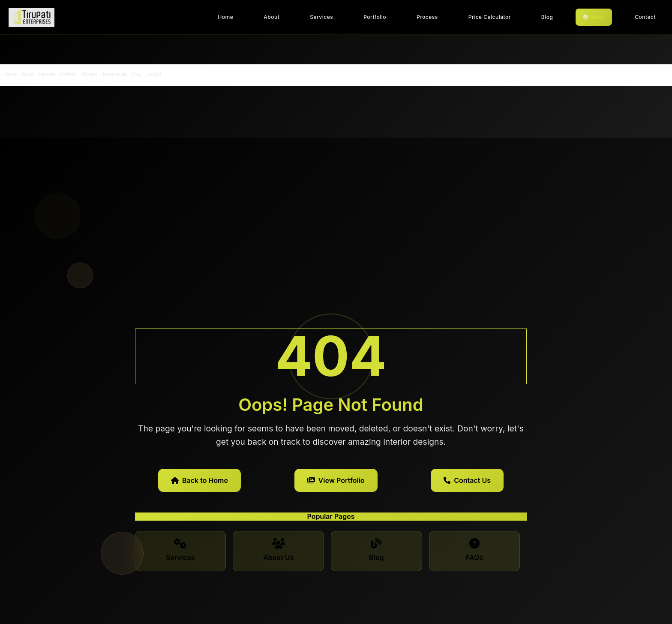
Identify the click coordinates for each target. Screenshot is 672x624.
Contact (645, 17)
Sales (594, 17)
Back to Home (199, 480)
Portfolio (375, 17)
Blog (547, 17)
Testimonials (115, 74)
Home (225, 17)
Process (427, 17)
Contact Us (467, 480)
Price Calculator (490, 17)
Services (321, 17)
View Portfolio (336, 480)
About (271, 17)
